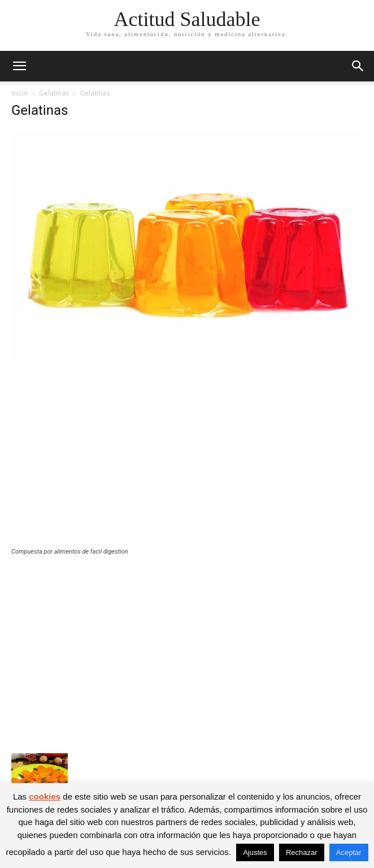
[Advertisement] (187, 463)
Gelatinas (54, 93)
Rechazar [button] (302, 852)
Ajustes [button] (255, 852)
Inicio (20, 93)
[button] (19, 66)
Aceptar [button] (349, 852)
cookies (45, 796)
